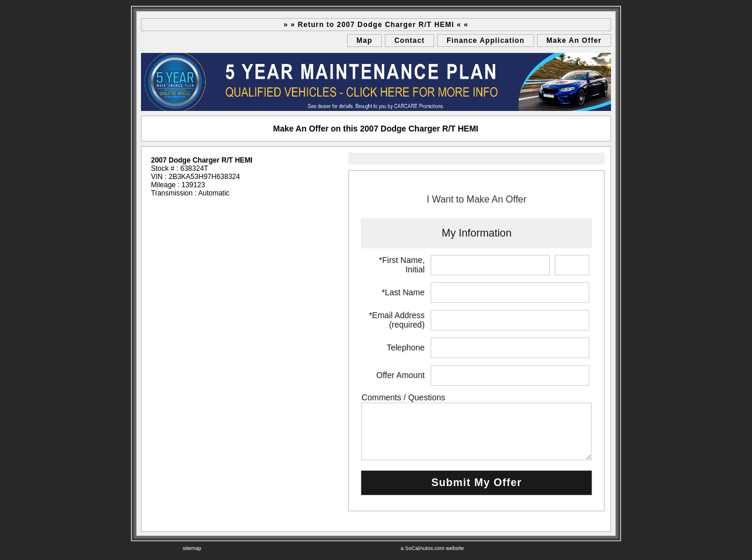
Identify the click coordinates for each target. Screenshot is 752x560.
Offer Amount (401, 375)
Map (365, 41)
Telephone (406, 348)
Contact (409, 41)
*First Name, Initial (402, 265)
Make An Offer (574, 41)
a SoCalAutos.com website (432, 548)
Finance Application (486, 41)
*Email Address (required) (397, 320)
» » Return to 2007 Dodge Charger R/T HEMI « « (376, 25)
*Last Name (403, 292)
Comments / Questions (403, 397)
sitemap (192, 548)
